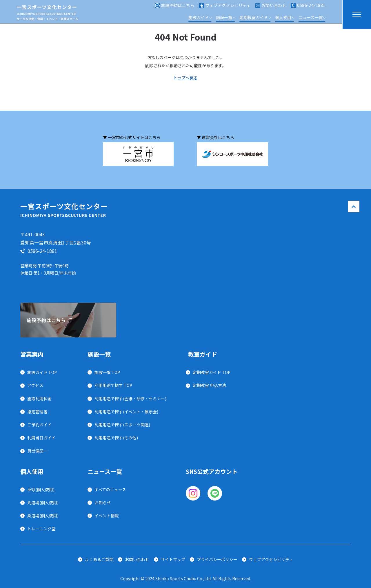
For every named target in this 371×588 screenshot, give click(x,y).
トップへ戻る (185, 78)
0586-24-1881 (308, 8)
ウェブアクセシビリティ (225, 8)
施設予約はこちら (175, 8)
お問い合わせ (271, 8)
